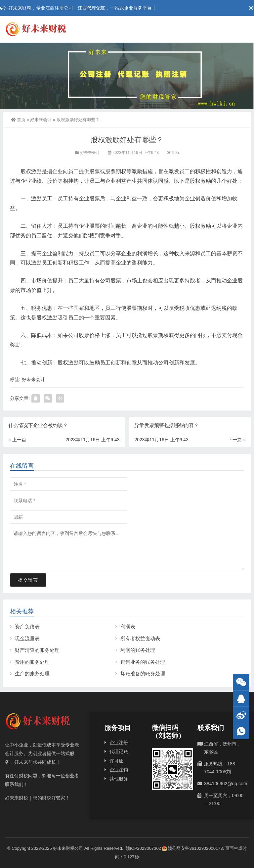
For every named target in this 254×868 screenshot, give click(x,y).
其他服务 (119, 779)
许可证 (116, 761)
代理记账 (119, 751)
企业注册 (119, 743)
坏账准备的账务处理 (143, 674)
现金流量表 (27, 638)
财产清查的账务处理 (37, 650)
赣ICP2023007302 (143, 848)
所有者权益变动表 (140, 638)
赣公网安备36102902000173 (192, 848)
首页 (18, 120)
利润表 (128, 627)
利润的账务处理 (138, 650)
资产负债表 (27, 627)
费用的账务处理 (32, 662)
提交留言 (28, 580)
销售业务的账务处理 (143, 662)
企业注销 (119, 770)
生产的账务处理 (32, 674)
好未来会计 (41, 120)
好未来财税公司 (68, 848)
